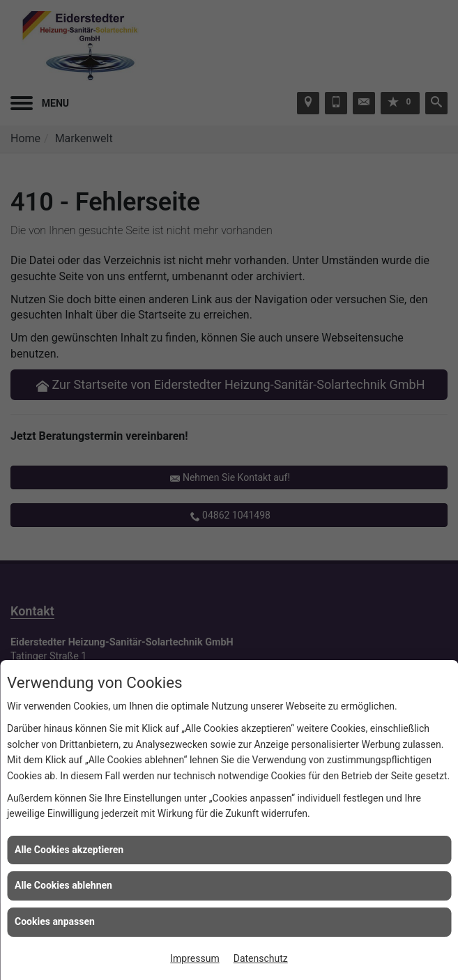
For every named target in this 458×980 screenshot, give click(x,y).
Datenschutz (261, 958)
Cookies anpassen (55, 921)
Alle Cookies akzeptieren (69, 850)
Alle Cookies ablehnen (63, 885)
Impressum (194, 958)
